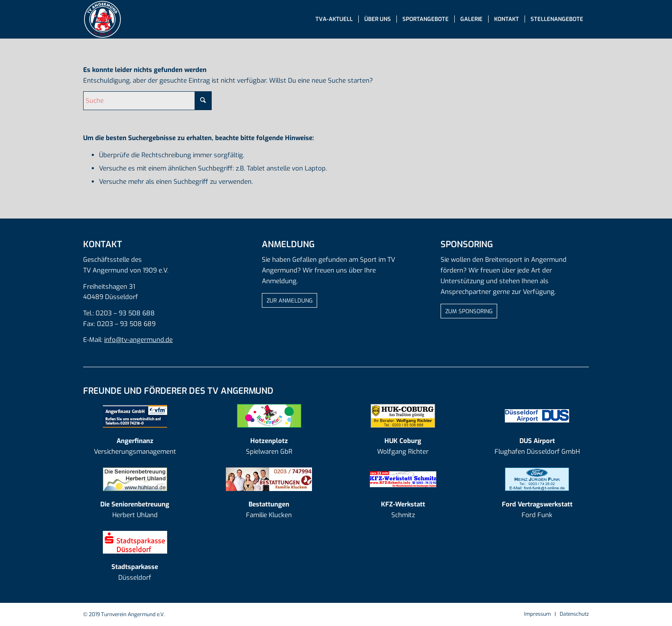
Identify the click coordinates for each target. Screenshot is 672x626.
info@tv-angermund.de (138, 340)
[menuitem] (334, 19)
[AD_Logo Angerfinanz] (135, 416)
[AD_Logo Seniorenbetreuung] (135, 479)
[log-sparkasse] (135, 542)
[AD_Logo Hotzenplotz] (269, 416)
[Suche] (147, 101)
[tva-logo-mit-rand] (102, 19)
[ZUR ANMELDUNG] (289, 300)
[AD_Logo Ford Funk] (537, 479)
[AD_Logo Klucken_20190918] (269, 479)
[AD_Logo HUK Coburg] (403, 416)
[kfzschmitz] (403, 479)
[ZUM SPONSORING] (469, 311)
